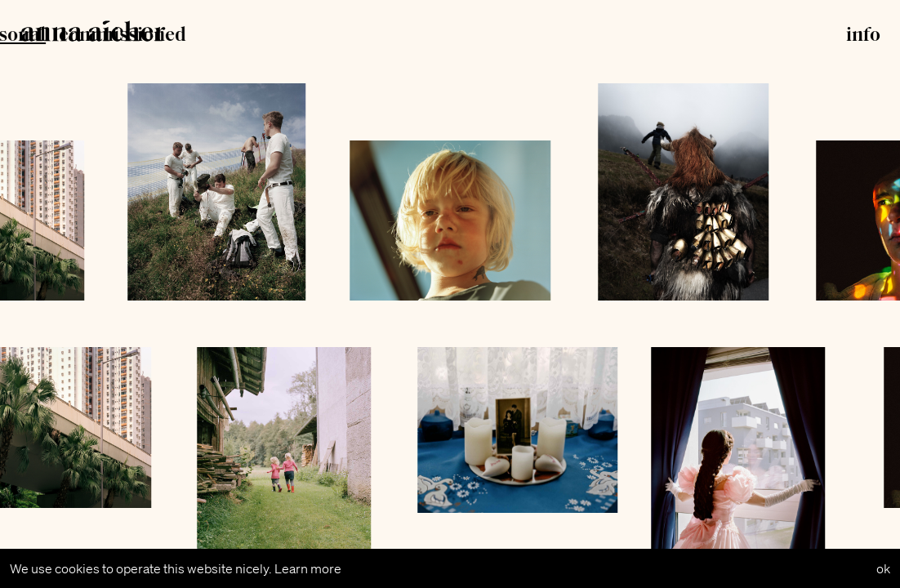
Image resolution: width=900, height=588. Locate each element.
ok (883, 568)
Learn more (308, 568)
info (863, 36)
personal (395, 36)
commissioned (510, 36)
